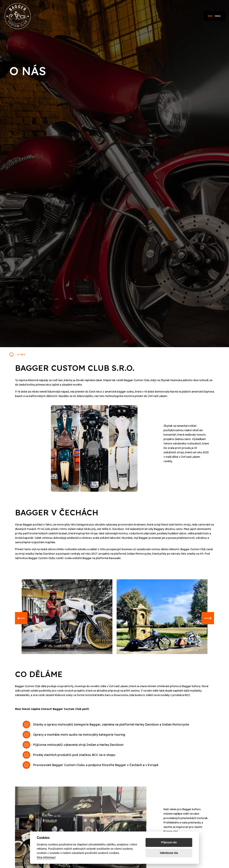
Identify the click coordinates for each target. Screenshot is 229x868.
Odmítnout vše (169, 853)
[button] (22, 619)
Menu (214, 16)
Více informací (46, 857)
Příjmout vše (169, 842)
